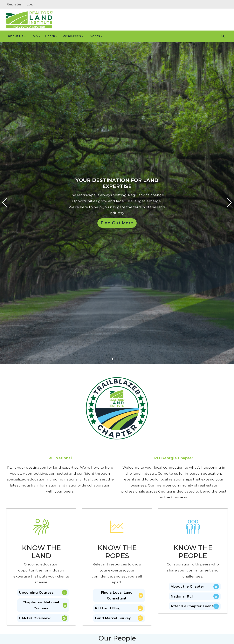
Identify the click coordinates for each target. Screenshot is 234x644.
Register (14, 4)
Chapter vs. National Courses (45, 605)
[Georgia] (30, 20)
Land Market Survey (119, 618)
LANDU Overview (43, 618)
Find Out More (117, 223)
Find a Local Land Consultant (122, 595)
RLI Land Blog (119, 608)
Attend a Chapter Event (195, 606)
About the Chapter (195, 587)
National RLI (195, 596)
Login (32, 4)
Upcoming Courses (43, 592)
